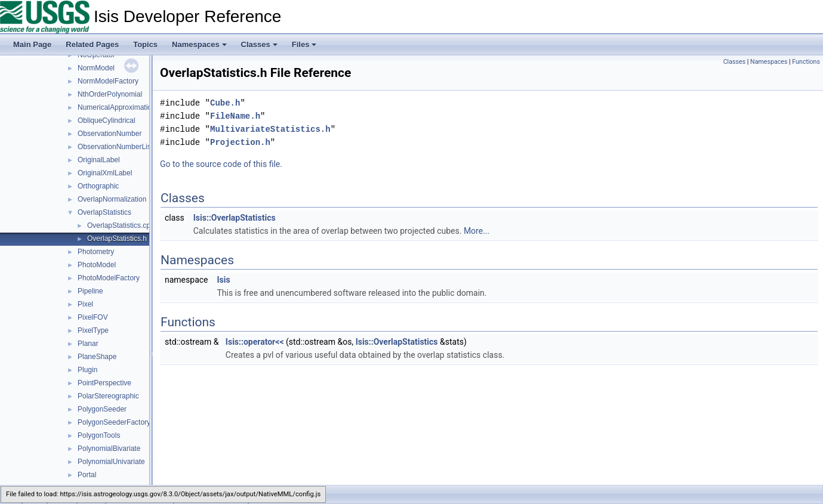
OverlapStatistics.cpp (121, 225)
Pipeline (90, 291)
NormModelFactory (108, 81)
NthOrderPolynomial (110, 94)
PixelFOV (93, 317)
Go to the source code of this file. (221, 164)
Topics (145, 44)
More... (477, 231)
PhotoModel (97, 265)
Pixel (85, 304)
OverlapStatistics (104, 212)
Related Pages (92, 44)
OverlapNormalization (112, 199)
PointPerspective (104, 383)
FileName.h (235, 116)
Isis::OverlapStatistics (235, 218)
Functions (806, 62)
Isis (223, 280)
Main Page (32, 44)
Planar (88, 344)
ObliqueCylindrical (107, 120)
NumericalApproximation (117, 107)
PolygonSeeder (102, 409)
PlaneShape (97, 357)
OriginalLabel (99, 160)
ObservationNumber (110, 134)
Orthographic (98, 186)
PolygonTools (99, 435)
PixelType (93, 330)
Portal (87, 475)
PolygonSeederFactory (114, 422)
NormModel (96, 68)
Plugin (87, 370)
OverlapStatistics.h (117, 239)
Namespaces (199, 44)
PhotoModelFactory (109, 278)
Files (304, 44)
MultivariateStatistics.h (270, 129)
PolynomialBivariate (109, 449)
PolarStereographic (108, 396)
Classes (259, 44)
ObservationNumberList (115, 147)
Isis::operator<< (255, 342)
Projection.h (240, 142)
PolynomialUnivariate (111, 462)
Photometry (96, 252)
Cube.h (225, 103)
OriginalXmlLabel (105, 173)
